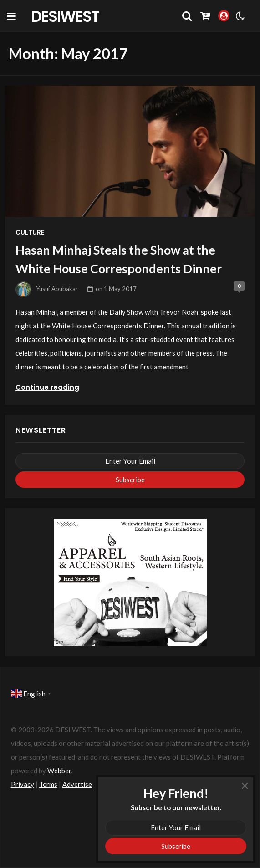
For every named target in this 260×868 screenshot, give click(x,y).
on (116, 289)
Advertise (77, 784)
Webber (59, 771)
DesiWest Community (70, 16)
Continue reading (47, 387)
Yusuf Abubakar (57, 289)
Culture (30, 232)
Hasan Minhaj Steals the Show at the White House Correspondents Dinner (119, 259)
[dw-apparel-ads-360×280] (130, 582)
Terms (48, 784)
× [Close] (245, 785)
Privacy (23, 784)
